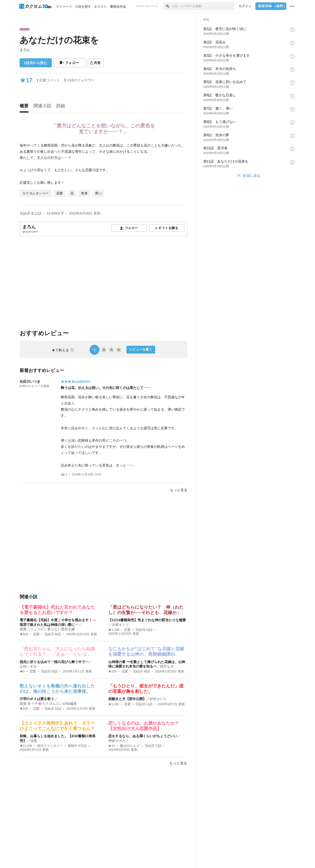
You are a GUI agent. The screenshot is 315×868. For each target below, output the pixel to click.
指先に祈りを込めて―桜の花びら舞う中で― (54, 662)
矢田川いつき (30, 382)
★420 (24, 634)
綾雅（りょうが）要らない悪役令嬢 (47, 629)
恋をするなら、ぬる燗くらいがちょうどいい (143, 736)
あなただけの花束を (59, 40)
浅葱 (33, 741)
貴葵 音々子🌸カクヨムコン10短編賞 (48, 703)
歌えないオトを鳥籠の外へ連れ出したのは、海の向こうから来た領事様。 (57, 689)
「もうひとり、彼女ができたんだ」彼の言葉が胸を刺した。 (146, 689)
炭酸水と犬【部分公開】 (127, 699)
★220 (24, 709)
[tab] (25, 107)
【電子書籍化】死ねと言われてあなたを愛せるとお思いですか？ (57, 610)
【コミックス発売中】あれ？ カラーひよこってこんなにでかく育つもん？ (57, 726)
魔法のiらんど (130, 746)
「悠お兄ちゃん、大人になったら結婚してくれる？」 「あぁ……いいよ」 (57, 651)
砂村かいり (158, 699)
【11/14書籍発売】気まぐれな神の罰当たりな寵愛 (147, 620)
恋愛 (36, 634)
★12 (112, 746)
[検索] (167, 6)
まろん (25, 50)
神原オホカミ (119, 741)
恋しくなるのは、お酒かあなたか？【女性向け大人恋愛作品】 (144, 726)
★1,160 (114, 630)
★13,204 (26, 746)
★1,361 (114, 704)
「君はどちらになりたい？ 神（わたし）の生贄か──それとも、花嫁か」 (146, 610)
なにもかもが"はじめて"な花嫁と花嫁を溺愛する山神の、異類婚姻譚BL (146, 651)
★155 (112, 671)
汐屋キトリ (120, 625)
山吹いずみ (28, 666)
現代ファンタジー (50, 746)
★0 (22, 671)
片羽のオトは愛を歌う (37, 699)
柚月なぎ (167, 666)
